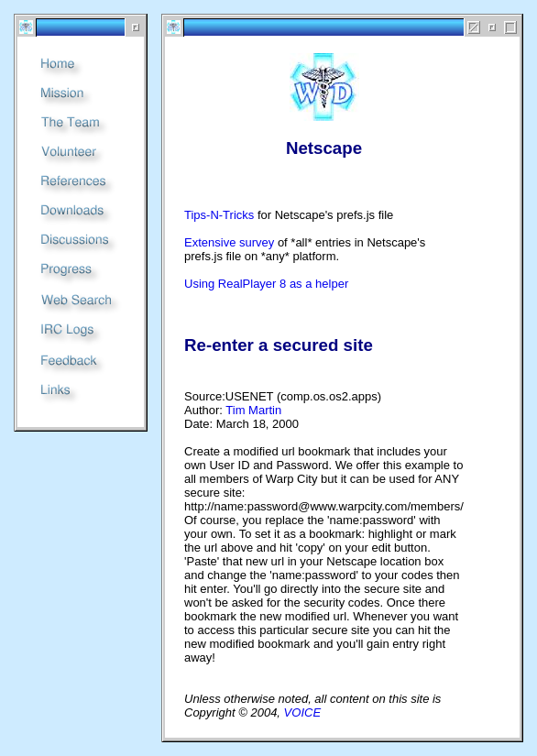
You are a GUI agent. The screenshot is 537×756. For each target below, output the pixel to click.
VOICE (302, 712)
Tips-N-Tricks (219, 215)
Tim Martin (253, 410)
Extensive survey (229, 242)
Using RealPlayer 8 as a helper (266, 284)
